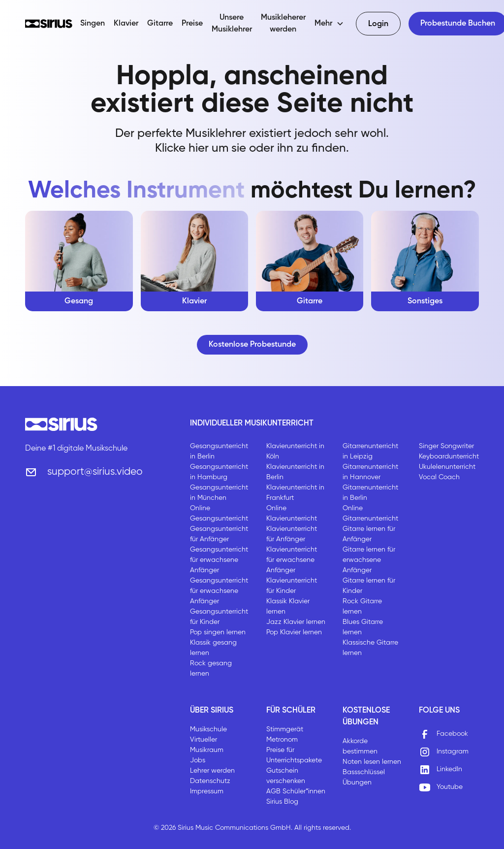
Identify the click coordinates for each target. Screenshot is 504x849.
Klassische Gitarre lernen (370, 648)
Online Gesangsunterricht (219, 513)
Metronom (282, 740)
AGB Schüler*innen (296, 791)
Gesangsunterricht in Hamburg (219, 472)
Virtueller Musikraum (207, 745)
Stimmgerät (285, 729)
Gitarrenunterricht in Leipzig (370, 451)
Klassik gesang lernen (213, 648)
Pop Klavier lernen (294, 632)
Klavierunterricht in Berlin (295, 472)
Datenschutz (210, 781)
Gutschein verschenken (286, 776)
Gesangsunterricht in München (219, 493)
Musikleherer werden (283, 24)
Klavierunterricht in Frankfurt (295, 493)
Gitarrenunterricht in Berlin (370, 493)
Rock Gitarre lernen (362, 606)
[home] (49, 24)
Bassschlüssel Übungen (364, 777)
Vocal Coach (439, 477)
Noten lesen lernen (372, 762)
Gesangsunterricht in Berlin (219, 451)
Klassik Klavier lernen (288, 606)
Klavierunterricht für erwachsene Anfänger (292, 560)
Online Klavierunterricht (292, 513)
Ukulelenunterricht (447, 467)
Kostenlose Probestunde (252, 345)
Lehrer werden (212, 771)
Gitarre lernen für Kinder (369, 586)
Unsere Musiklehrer (232, 24)
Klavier (126, 24)
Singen (93, 24)
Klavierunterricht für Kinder (292, 586)
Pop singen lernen (218, 632)
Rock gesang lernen (211, 669)
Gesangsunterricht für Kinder (219, 617)
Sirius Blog (282, 802)
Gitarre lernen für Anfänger (369, 534)
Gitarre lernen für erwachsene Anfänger (369, 560)
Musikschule (208, 729)
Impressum (207, 791)
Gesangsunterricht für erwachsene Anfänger (219, 560)
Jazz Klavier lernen (296, 622)
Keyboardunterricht (449, 457)
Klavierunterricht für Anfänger (292, 534)
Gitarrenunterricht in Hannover (370, 472)
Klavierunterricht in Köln (295, 451)
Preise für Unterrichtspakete (294, 755)
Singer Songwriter (446, 446)
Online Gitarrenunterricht (370, 513)
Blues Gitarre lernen (363, 627)
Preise (192, 24)
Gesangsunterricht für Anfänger (219, 534)
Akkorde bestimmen (360, 746)
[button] (329, 24)
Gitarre (160, 24)
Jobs (198, 760)
